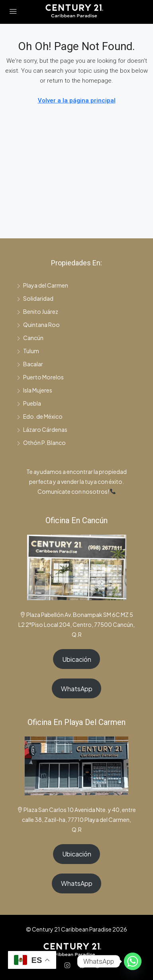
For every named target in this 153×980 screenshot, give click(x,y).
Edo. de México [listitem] (40, 416)
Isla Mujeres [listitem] (34, 390)
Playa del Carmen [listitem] (42, 285)
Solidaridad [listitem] (35, 298)
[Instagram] (69, 965)
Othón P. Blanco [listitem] (41, 443)
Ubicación (77, 659)
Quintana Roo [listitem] (38, 325)
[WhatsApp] (84, 965)
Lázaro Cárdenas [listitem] (42, 429)
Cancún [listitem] (30, 338)
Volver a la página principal (77, 101)
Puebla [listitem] (29, 403)
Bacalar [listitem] (30, 364)
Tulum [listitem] (28, 351)
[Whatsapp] (133, 961)
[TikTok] (99, 965)
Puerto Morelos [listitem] (40, 377)
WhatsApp (77, 689)
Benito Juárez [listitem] (37, 311)
